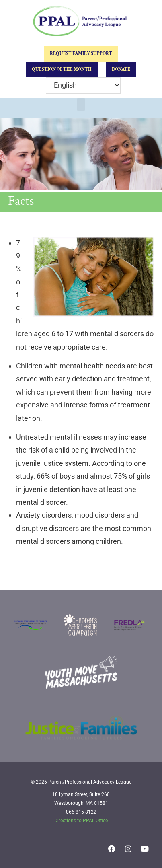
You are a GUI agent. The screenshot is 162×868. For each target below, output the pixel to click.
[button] (81, 104)
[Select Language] (83, 85)
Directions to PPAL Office (81, 821)
